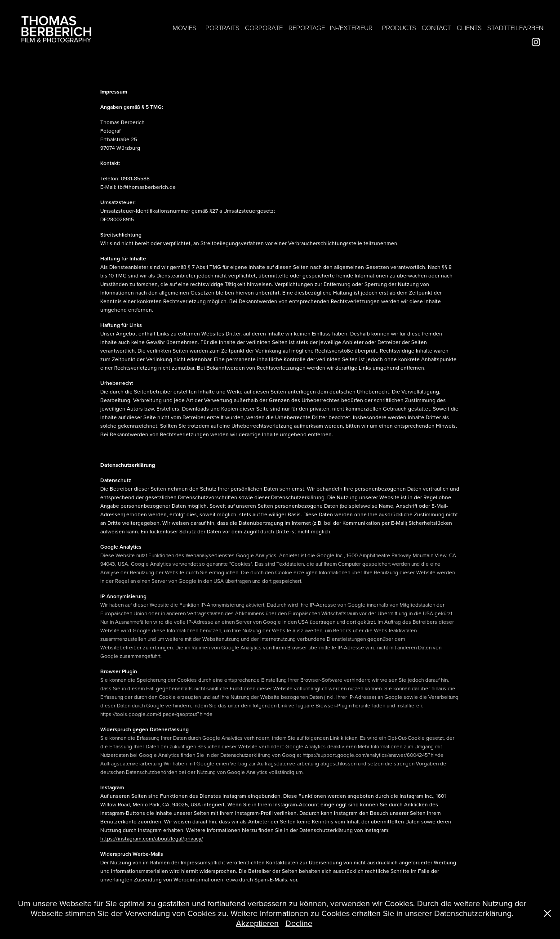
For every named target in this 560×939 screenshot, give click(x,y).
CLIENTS (469, 28)
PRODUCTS (399, 28)
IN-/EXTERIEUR (351, 28)
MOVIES (184, 28)
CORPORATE (264, 28)
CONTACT (436, 28)
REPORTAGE (307, 28)
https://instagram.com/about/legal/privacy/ (152, 838)
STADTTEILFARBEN (515, 28)
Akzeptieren (257, 923)
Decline (299, 923)
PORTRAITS (222, 28)
